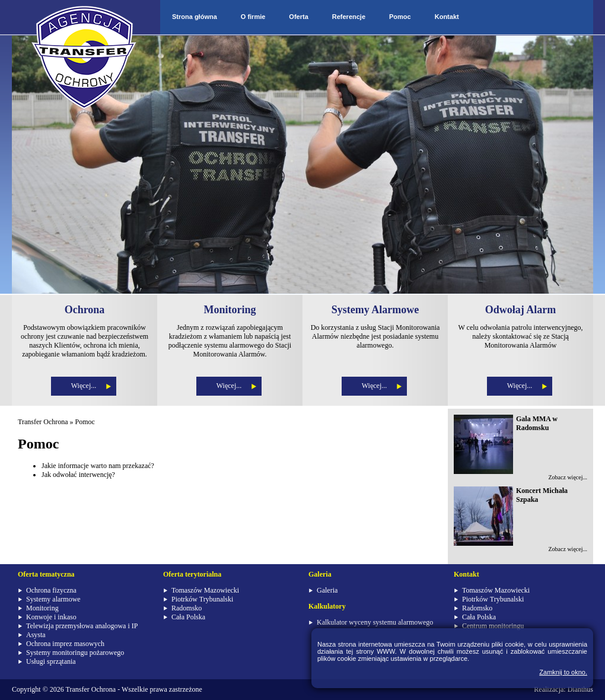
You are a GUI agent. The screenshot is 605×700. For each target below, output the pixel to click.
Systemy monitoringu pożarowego (75, 653)
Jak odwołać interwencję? (78, 475)
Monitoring (42, 608)
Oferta (298, 17)
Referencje (349, 17)
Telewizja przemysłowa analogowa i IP (82, 626)
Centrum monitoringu (493, 626)
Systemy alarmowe (53, 599)
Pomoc (400, 17)
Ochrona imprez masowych (65, 644)
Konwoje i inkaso (51, 617)
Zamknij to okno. (563, 672)
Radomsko (187, 608)
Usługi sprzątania (51, 661)
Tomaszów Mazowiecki (205, 590)
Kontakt (447, 17)
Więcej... (84, 386)
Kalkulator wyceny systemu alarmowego (375, 622)
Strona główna (195, 17)
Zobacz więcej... (568, 477)
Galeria (327, 590)
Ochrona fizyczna (51, 590)
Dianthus (580, 689)
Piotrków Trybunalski (202, 599)
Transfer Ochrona (43, 422)
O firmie (253, 17)
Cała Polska (188, 617)
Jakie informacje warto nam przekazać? (98, 466)
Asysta (36, 635)
